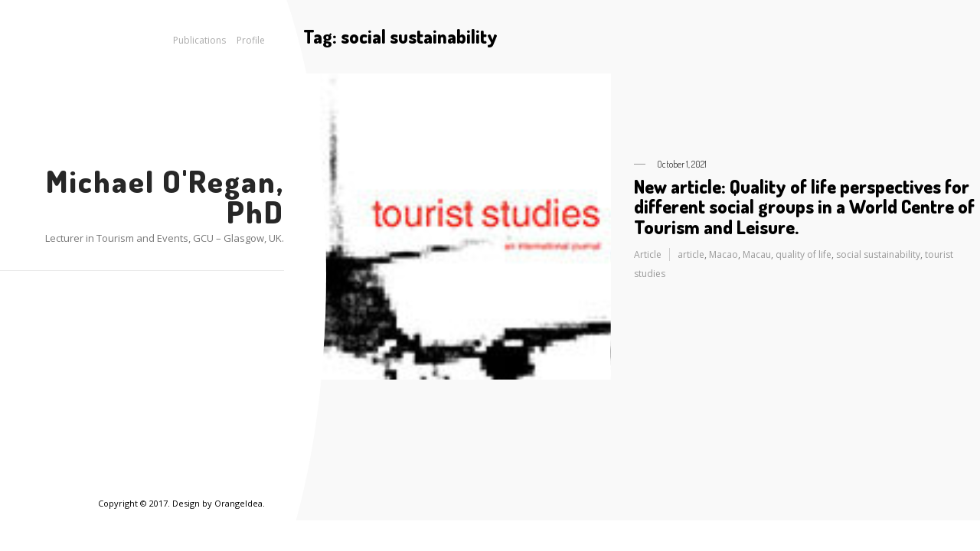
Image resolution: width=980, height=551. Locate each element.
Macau (757, 254)
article (691, 254)
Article (648, 254)
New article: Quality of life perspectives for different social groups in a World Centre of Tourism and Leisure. (804, 207)
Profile (251, 40)
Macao (724, 254)
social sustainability (878, 254)
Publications (199, 40)
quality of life (804, 254)
